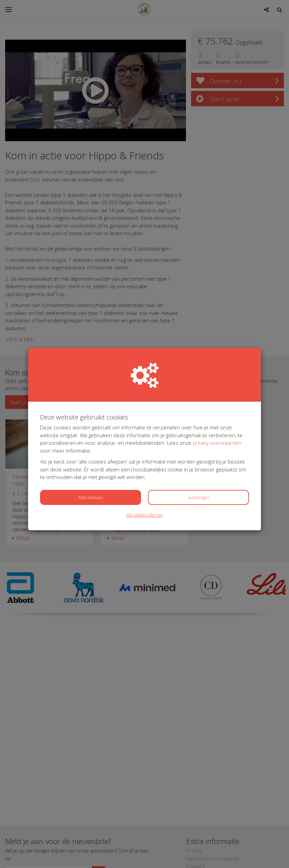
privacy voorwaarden (217, 443)
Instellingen (199, 498)
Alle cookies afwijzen (144, 515)
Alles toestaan (91, 498)
